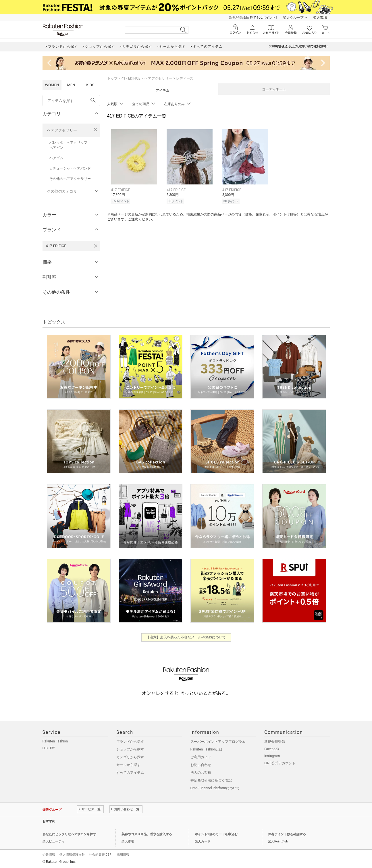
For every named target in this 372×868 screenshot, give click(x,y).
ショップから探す (130, 749)
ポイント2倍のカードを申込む (216, 834)
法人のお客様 (201, 773)
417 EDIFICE (131, 78)
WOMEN (52, 85)
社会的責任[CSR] (101, 855)
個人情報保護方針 (72, 855)
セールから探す (128, 765)
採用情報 (123, 855)
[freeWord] (71, 101)
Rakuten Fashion (55, 741)
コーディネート (274, 89)
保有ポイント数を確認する (287, 834)
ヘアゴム (56, 158)
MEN (71, 85)
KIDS (90, 85)
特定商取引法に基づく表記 (211, 780)
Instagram (272, 756)
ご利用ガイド (201, 757)
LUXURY (49, 748)
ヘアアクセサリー (62, 130)
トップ (112, 78)
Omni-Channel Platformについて (215, 788)
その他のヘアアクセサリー (70, 179)
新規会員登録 (275, 742)
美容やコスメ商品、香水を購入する (147, 834)
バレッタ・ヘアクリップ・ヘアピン (70, 145)
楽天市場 (320, 18)
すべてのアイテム (130, 773)
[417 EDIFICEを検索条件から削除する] (96, 246)
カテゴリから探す (130, 757)
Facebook (272, 749)
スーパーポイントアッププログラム (218, 742)
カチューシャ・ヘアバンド (70, 168)
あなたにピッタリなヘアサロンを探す (69, 834)
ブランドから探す (130, 742)
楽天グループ (293, 18)
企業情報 (49, 855)
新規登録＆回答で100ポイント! (253, 18)
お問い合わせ (201, 765)
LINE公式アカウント (280, 763)
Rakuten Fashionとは (207, 749)
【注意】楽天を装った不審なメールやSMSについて (186, 637)
